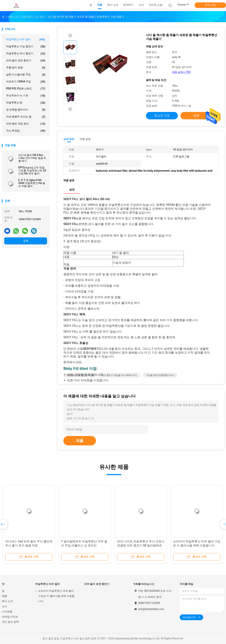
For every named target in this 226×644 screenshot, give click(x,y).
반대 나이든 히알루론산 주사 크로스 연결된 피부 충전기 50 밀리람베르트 (141, 545)
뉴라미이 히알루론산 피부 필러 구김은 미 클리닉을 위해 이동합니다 (56, 596)
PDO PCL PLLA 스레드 (26, 89)
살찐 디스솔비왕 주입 (26, 75)
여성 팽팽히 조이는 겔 (26, 117)
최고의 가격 (162, 116)
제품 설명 (85, 139)
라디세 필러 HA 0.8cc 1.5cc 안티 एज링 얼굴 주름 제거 (32, 158)
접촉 (26, 241)
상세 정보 (69, 139)
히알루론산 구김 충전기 (26, 47)
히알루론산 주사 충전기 (26, 54)
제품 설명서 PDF (181, 72)
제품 (4, 596)
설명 (72, 189)
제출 (80, 441)
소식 (4, 606)
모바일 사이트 (10, 617)
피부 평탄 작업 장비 (26, 124)
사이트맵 (7, 611)
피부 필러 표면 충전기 (26, 61)
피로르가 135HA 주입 (26, 82)
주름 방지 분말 (26, 68)
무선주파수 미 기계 (26, 96)
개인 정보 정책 (10, 622)
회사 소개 (7, 601)
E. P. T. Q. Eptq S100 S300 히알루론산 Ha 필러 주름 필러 (32, 183)
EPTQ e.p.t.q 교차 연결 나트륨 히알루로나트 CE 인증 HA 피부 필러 (32, 171)
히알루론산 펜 (26, 103)
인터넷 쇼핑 (156, 5)
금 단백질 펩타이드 (26, 110)
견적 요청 (210, 5)
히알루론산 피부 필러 (26, 40)
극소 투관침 (26, 131)
